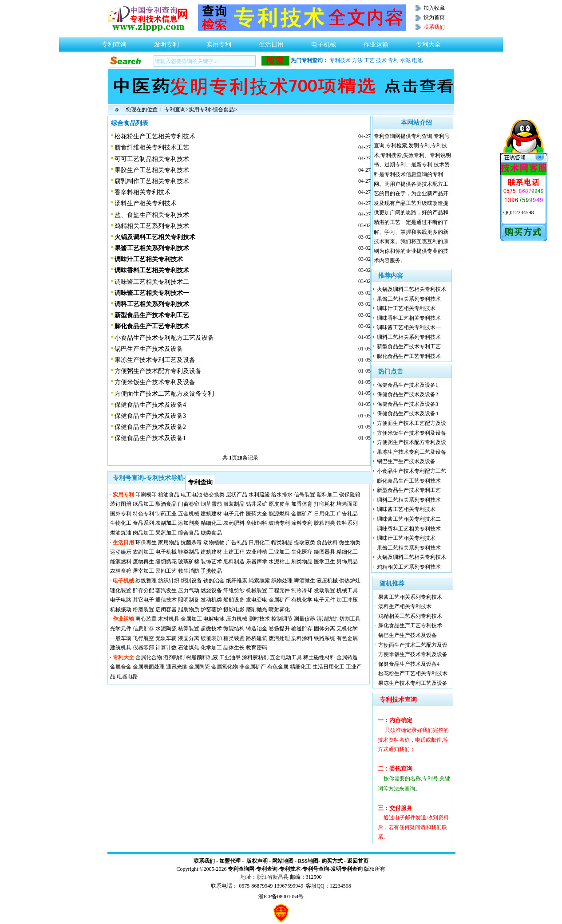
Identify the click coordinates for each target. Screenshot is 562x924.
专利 (393, 60)
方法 (357, 60)
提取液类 (305, 543)
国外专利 (121, 514)
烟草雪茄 (211, 504)
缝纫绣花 (166, 562)
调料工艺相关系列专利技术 (409, 337)
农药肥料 (234, 523)
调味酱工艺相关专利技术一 (409, 327)
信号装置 (305, 495)
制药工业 (166, 514)
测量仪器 (305, 619)
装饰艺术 (211, 562)
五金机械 (189, 514)
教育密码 (257, 648)
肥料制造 (234, 562)
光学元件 (121, 629)
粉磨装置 (143, 609)
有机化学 (302, 600)
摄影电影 (234, 609)
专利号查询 (316, 869)
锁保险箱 (350, 495)
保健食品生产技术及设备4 (150, 405)
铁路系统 (325, 638)
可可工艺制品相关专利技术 (152, 159)
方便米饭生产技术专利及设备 (155, 382)
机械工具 (347, 590)
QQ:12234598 (519, 212)
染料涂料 (302, 638)
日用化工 (325, 514)
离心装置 (146, 619)
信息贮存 (143, 629)
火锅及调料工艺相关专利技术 (412, 289)
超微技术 (211, 629)
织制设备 (191, 581)
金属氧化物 (225, 667)
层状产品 (237, 495)
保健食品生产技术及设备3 (150, 416)
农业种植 (257, 552)
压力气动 (189, 590)
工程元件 (279, 590)
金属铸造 (347, 657)
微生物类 (350, 543)
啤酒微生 (305, 581)
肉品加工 (143, 533)
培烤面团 (347, 504)
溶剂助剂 (174, 657)
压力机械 (237, 619)
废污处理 (279, 638)
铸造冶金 (257, 629)
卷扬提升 (279, 629)
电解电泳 (214, 619)
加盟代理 (230, 861)
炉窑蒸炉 (211, 609)
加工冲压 (347, 600)
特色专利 (143, 514)
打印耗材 (325, 504)
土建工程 (234, 552)
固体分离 (325, 629)
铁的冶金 (214, 581)
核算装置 (189, 629)
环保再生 (146, 543)
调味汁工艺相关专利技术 (406, 308)
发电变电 (257, 600)
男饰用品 (347, 562)
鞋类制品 (189, 552)
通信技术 (166, 600)
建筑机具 (121, 648)
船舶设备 (234, 600)
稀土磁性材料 (319, 657)
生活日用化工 (328, 667)
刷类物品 (302, 562)
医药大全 (257, 514)
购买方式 (332, 861)
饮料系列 (347, 523)
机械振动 (121, 609)
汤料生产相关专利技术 (146, 203)
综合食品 (223, 110)
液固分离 (189, 638)
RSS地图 (308, 861)
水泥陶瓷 (166, 629)
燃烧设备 (211, 590)
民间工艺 (166, 571)
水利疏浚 (259, 495)
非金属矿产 (253, 667)
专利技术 (340, 60)
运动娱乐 (121, 552)
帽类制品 (282, 543)
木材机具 (169, 619)
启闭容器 (166, 609)
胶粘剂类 (325, 523)
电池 (417, 60)
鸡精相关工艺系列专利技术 (152, 226)
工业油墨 (230, 657)
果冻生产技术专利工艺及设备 (155, 360)
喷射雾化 (279, 609)
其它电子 (143, 600)
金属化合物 (149, 657)
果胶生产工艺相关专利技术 (152, 170)
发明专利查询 (347, 869)
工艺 (369, 60)
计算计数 (166, 648)
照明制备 (189, 600)
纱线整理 (146, 581)
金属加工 (191, 619)
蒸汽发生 (166, 590)
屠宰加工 (143, 571)
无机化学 (347, 629)
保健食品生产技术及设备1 (150, 438)
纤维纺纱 (234, 590)
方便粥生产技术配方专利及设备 (158, 371)
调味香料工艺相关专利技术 (409, 318)
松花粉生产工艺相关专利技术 (155, 136)
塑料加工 (327, 495)
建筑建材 (211, 514)
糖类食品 (211, 533)
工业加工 (279, 552)
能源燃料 (279, 514)
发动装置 (325, 590)
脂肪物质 (189, 609)
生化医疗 (302, 552)
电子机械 (324, 42)
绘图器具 (325, 552)
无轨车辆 (166, 638)
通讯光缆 (177, 667)
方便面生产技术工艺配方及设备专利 (164, 394)
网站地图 (283, 861)
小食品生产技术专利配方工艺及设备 (164, 338)
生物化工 (121, 523)
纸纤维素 (237, 581)
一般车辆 (121, 638)
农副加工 (166, 523)
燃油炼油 (121, 533)
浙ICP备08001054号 (281, 896)
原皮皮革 (279, 504)
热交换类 (214, 495)
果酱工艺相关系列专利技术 (409, 299)
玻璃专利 (279, 523)
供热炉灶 (350, 581)
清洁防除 (327, 619)
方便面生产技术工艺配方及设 (412, 423)
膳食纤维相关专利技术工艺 (152, 147)
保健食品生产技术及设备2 (150, 427)
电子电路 (121, 600)
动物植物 (214, 543)
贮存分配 (143, 590)
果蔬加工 (166, 533)
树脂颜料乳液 (202, 657)
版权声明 (257, 861)
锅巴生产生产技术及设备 (149, 349)
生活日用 (271, 42)
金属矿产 (302, 514)
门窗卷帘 (189, 504)
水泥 (405, 60)
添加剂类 (189, 523)
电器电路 (127, 676)
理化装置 (121, 590)
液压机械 (327, 581)
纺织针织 (169, 581)
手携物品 (211, 571)
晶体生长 (234, 648)
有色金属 (347, 638)
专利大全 (428, 42)
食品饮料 (327, 543)
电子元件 (234, 514)
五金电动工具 (286, 657)
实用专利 (219, 42)
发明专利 (166, 42)
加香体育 (302, 504)
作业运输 (376, 42)
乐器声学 (257, 562)
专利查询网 (241, 869)
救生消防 (189, 571)
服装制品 (234, 504)
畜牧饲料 (257, 523)
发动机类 (211, 600)
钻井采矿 (257, 504)
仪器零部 (143, 648)
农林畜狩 (121, 571)
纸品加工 (143, 504)
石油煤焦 (189, 648)
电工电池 (191, 495)
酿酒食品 (166, 504)
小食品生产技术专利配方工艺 (412, 471)
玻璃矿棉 (189, 562)
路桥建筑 (257, 638)
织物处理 (282, 581)
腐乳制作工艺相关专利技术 (152, 181)
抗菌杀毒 (191, 543)
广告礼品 (347, 514)
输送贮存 (302, 629)
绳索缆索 (259, 581)
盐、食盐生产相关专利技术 (152, 215)
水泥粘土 (279, 562)
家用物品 (169, 543)
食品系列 (143, 523)
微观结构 (234, 629)
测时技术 (259, 619)
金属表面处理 (149, 667)
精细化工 (211, 523)
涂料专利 (302, 523)
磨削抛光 (257, 609)
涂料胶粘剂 (255, 657)
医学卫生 (325, 562)
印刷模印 (146, 495)
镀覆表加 (211, 638)
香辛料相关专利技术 (142, 192)
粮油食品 (169, 495)
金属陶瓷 (199, 667)
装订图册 (121, 504)
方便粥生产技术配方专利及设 (412, 442)
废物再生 (143, 562)
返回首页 (358, 861)
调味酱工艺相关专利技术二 (152, 282)
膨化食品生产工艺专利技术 (409, 356)
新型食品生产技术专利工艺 (409, 346)
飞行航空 (143, 638)
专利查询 (114, 42)
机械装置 (257, 590)
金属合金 (121, 667)
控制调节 (282, 619)
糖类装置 (234, 638)
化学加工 (211, 648)
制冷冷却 (302, 590)
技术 (381, 60)
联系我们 (204, 861)
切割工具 (350, 619)
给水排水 (282, 495)
